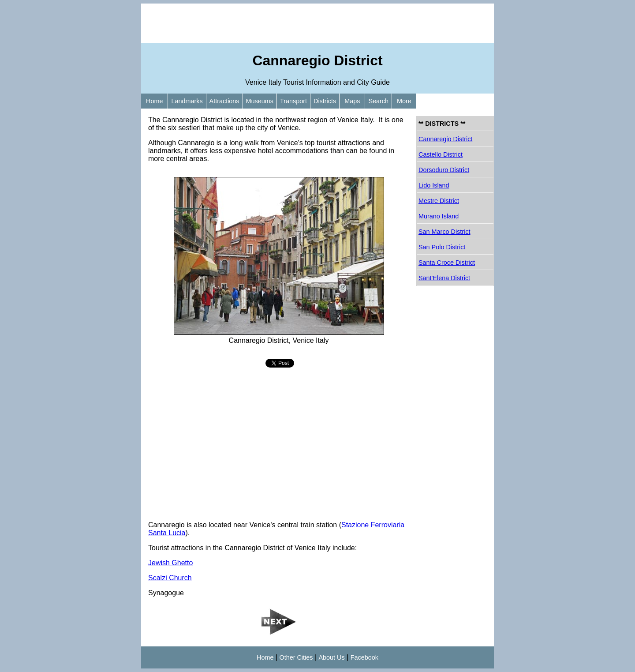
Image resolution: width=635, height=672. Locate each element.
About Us (332, 657)
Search (378, 101)
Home (154, 101)
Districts (325, 101)
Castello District (441, 154)
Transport (293, 101)
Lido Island (434, 185)
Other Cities (296, 657)
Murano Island (439, 216)
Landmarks (187, 101)
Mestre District (439, 201)
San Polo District (442, 247)
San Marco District (444, 232)
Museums (260, 101)
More (404, 101)
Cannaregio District (445, 139)
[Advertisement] (317, 23)
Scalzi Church (170, 578)
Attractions (224, 101)
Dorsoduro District (444, 170)
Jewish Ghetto (170, 563)
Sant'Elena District (444, 278)
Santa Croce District (447, 263)
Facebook (364, 657)
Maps (352, 101)
